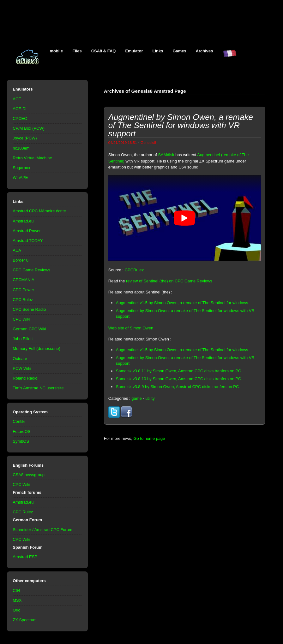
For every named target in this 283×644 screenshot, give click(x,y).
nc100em (21, 148)
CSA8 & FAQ (104, 51)
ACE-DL (20, 109)
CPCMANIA (23, 280)
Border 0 (21, 260)
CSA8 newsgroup (29, 475)
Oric (16, 610)
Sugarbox (21, 168)
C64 (16, 591)
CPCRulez (134, 270)
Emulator (134, 51)
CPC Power (23, 290)
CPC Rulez (23, 300)
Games (179, 51)
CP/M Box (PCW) (29, 128)
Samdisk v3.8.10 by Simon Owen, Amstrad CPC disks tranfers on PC (179, 379)
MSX (17, 600)
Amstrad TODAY (28, 241)
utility (150, 398)
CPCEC (20, 118)
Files (77, 51)
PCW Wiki (22, 368)
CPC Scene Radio (29, 309)
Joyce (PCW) (25, 138)
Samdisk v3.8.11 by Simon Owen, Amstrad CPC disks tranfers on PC (179, 371)
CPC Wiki (21, 319)
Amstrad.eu (23, 221)
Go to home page (149, 438)
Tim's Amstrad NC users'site (38, 388)
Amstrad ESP (25, 557)
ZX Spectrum (25, 620)
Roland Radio (25, 378)
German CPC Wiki (29, 329)
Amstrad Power (27, 231)
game (136, 398)
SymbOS (21, 441)
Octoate (20, 359)
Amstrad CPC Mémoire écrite (39, 211)
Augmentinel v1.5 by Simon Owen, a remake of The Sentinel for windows (182, 303)
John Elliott (23, 339)
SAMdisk (166, 155)
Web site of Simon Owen (131, 328)
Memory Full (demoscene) (36, 349)
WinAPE (20, 177)
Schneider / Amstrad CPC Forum (42, 530)
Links (158, 51)
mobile (56, 51)
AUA (17, 250)
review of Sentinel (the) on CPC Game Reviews (169, 281)
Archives (205, 51)
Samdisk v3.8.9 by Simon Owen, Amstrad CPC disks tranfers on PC (177, 387)
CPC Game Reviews (31, 270)
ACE (17, 99)
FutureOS (21, 431)
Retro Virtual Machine (32, 158)
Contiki (19, 421)
